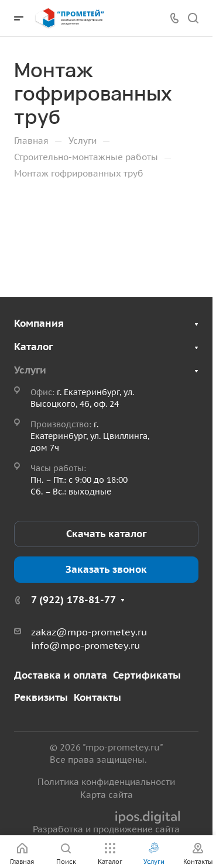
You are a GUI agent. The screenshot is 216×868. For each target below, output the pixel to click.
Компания (39, 323)
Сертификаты (147, 675)
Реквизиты (41, 697)
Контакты (97, 697)
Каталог (33, 347)
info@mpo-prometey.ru (85, 645)
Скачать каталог (106, 534)
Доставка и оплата (61, 675)
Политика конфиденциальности (106, 782)
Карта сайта (107, 795)
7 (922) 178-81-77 (73, 600)
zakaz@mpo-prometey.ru (89, 632)
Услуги (30, 370)
